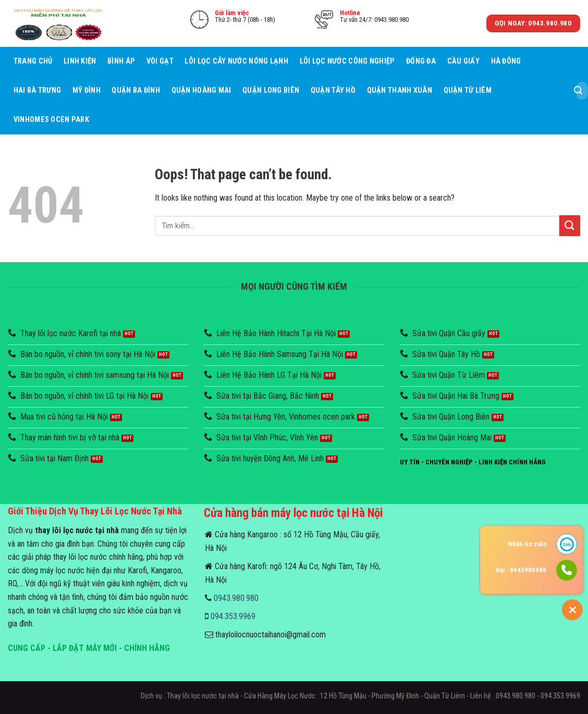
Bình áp (121, 61)
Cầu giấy (463, 61)
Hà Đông (506, 61)
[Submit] (578, 91)
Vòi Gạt (160, 61)
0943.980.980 (236, 598)
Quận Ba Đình (136, 90)
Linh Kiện (80, 61)
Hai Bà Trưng (37, 90)
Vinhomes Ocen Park (51, 120)
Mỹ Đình (87, 90)
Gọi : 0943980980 (521, 570)
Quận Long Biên (271, 90)
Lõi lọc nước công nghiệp (347, 61)
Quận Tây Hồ (333, 90)
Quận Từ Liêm (468, 90)
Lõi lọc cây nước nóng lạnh (236, 61)
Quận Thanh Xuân (400, 90)
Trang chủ (33, 61)
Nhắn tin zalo (527, 544)
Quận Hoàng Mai (201, 90)
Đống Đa (421, 61)
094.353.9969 (233, 616)
